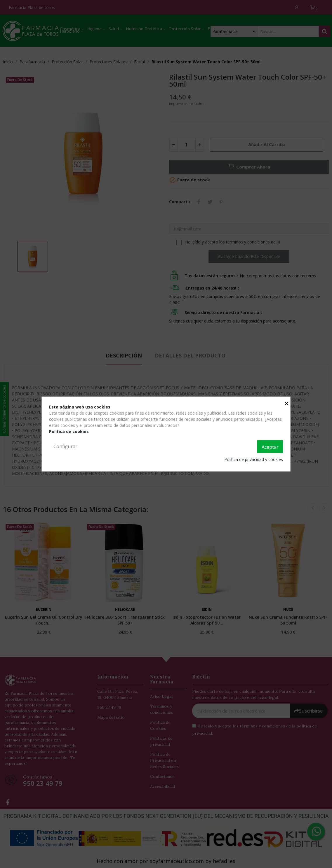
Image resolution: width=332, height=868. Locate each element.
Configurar (65, 446)
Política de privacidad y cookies (254, 459)
